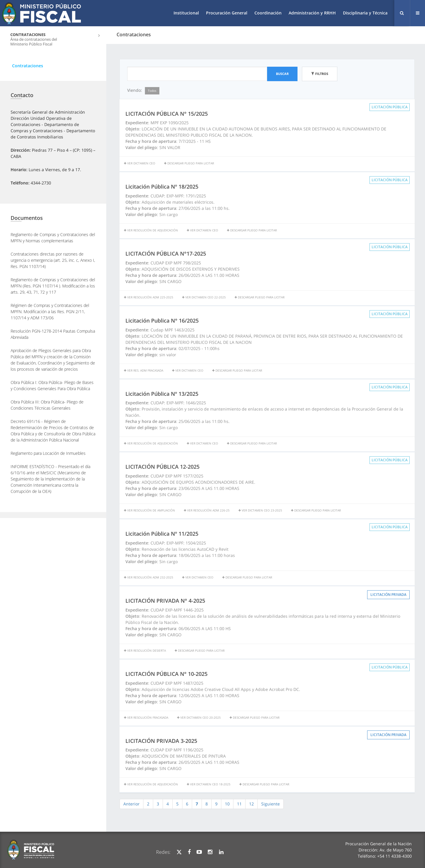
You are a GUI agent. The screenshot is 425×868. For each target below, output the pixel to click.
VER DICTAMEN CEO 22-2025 (204, 297)
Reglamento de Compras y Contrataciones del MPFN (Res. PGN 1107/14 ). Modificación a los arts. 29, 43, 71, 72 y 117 (53, 286)
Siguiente (270, 804)
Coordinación (268, 13)
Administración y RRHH (312, 13)
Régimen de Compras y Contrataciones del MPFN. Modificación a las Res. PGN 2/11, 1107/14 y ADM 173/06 (50, 312)
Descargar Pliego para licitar (189, 163)
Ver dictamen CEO (140, 163)
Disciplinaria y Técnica (365, 13)
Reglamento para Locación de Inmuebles (48, 453)
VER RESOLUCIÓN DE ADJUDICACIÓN (151, 784)
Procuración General (227, 13)
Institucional (186, 13)
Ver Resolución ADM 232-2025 (149, 577)
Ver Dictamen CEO (202, 230)
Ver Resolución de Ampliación (149, 510)
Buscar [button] (282, 74)
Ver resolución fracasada (146, 717)
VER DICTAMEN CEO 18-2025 (209, 784)
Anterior (131, 804)
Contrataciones (28, 66)
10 (227, 804)
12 (251, 804)
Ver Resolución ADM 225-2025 (149, 297)
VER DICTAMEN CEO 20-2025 (199, 717)
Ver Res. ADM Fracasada (144, 370)
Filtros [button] (320, 74)
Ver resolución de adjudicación (151, 230)
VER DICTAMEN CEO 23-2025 (260, 510)
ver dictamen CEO (188, 370)
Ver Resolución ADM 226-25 (207, 510)
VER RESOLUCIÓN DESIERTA (145, 650)
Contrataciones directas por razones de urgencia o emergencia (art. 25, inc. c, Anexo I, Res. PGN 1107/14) (53, 260)
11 (239, 804)
